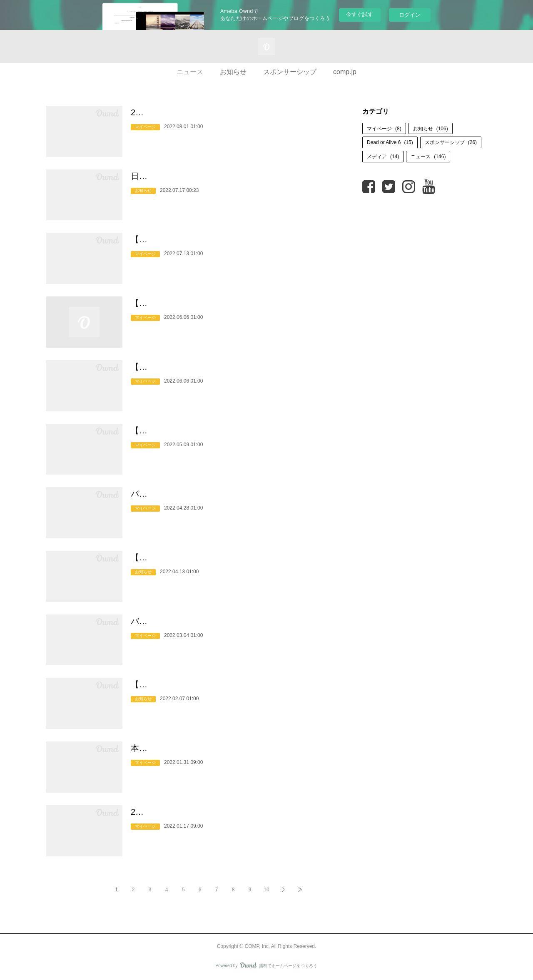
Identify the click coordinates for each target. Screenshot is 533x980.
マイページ (145, 140)
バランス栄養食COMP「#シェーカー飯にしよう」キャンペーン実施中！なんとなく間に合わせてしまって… (233, 628)
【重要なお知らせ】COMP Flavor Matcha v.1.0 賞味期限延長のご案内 (232, 437)
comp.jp (345, 72)
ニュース (190, 72)
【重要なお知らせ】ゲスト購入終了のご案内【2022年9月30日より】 (234, 310)
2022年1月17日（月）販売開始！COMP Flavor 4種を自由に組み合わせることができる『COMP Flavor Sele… (234, 818)
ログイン (410, 15)
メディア (383, 157)
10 (266, 890)
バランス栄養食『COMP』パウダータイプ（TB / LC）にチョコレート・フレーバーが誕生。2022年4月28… (232, 500)
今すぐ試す (360, 14)
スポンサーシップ (290, 72)
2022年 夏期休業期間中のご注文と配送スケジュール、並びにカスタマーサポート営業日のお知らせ (233, 119)
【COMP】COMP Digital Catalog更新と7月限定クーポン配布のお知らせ (232, 246)
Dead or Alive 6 (390, 142)
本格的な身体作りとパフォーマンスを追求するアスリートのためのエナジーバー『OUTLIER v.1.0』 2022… (232, 755)
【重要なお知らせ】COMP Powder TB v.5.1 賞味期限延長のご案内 (230, 373)
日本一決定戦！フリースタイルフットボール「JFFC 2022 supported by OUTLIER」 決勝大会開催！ (228, 183)
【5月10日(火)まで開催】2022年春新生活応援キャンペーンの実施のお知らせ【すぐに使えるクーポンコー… (233, 564)
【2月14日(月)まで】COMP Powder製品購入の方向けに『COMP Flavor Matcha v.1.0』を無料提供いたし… (231, 691)
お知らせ (233, 72)
